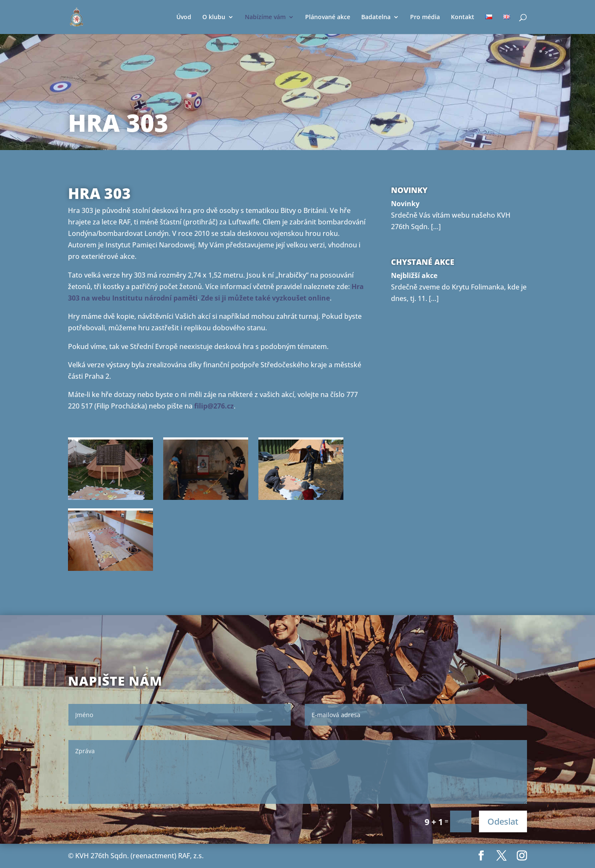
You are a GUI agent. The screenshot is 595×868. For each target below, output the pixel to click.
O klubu (214, 17)
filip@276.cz (214, 406)
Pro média (425, 17)
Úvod (184, 17)
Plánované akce (328, 17)
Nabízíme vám (265, 17)
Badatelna (376, 17)
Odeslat (503, 821)
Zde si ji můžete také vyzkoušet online (265, 298)
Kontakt (463, 17)
